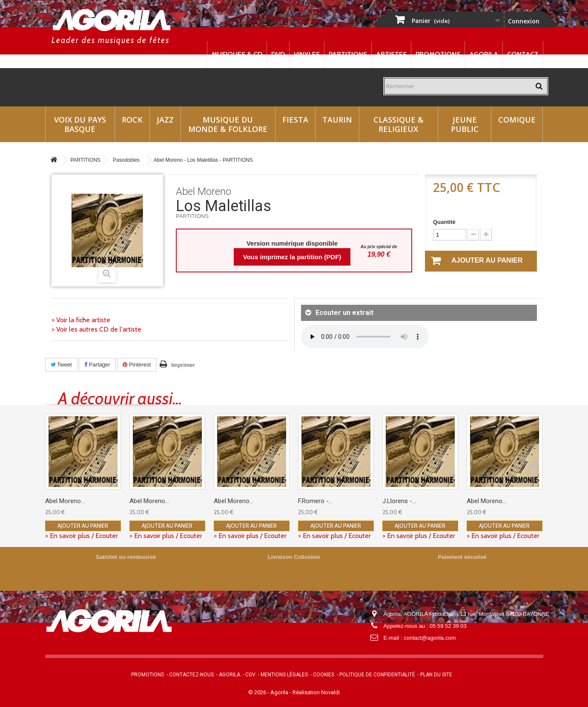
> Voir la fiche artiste (81, 320)
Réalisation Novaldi (316, 692)
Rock (132, 120)
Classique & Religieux (399, 124)
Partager (97, 365)
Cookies (324, 675)
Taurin (337, 120)
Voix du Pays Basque (80, 124)
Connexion (524, 21)
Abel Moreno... (65, 501)
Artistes (391, 54)
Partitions (348, 54)
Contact (523, 54)
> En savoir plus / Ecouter (82, 536)
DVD (278, 54)
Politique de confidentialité (377, 675)
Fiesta (295, 120)
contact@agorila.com (430, 638)
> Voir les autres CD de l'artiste (96, 329)
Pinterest (137, 365)
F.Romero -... (315, 501)
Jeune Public (465, 124)
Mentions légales (284, 675)
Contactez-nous (191, 675)
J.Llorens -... (399, 501)
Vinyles (307, 54)
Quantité (444, 222)
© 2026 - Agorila (269, 692)
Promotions (438, 54)
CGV (250, 675)
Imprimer (183, 365)
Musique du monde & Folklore (228, 124)
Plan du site (436, 675)
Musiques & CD (237, 54)
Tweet (61, 365)
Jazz (165, 120)
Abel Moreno (204, 192)
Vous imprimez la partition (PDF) (292, 257)
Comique (517, 120)
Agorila (484, 54)
